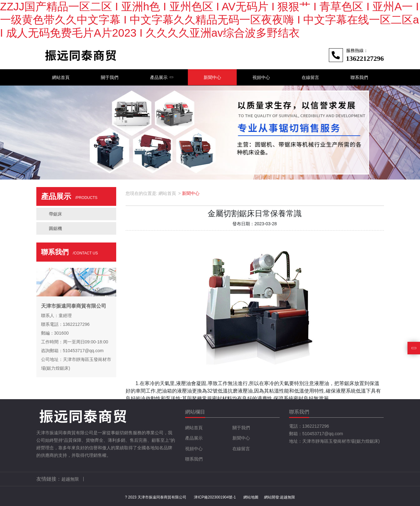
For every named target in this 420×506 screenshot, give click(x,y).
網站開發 (272, 497)
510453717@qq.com (323, 434)
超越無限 (288, 497)
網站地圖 (251, 497)
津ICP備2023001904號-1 (215, 497)
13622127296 (316, 426)
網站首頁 (167, 193)
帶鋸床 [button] (55, 214)
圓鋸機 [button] (55, 228)
